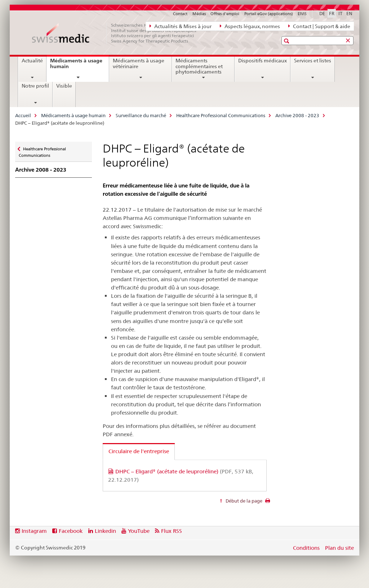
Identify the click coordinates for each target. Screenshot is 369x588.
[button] (287, 41)
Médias (199, 14)
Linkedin (105, 531)
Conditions (306, 548)
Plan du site (339, 548)
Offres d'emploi (225, 14)
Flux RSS (172, 531)
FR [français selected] (332, 13)
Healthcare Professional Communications (221, 115)
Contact (180, 14)
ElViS (302, 14)
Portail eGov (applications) (269, 14)
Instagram (34, 531)
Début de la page (243, 501)
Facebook (71, 531)
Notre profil (35, 86)
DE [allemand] (322, 13)
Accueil (23, 115)
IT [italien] (340, 13)
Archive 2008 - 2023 (297, 115)
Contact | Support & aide (319, 26)
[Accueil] (118, 33)
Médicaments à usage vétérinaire (139, 63)
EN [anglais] (349, 13)
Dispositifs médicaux (263, 61)
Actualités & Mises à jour (181, 26)
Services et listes (313, 61)
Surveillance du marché (141, 115)
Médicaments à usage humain (76, 66)
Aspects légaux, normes (250, 26)
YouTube (139, 531)
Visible (64, 86)
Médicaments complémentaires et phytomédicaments (199, 66)
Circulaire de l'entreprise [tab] (139, 451)
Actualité (32, 61)
